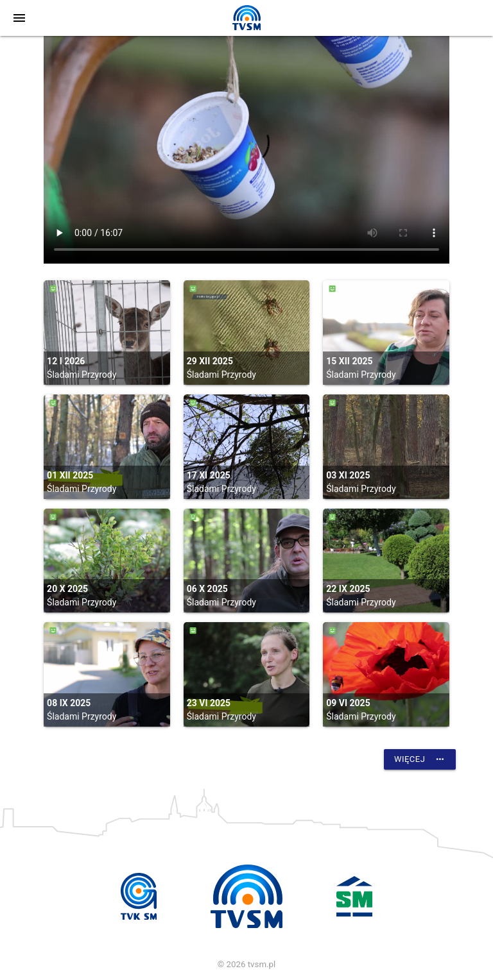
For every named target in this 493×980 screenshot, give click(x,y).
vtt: (246, 150)
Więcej (420, 759)
